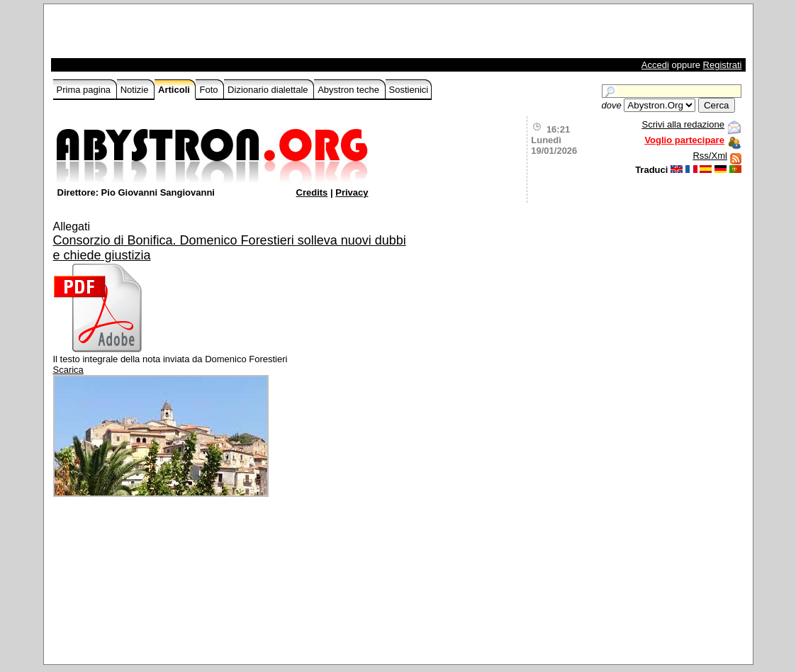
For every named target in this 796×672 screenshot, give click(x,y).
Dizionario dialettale (269, 90)
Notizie (136, 90)
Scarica (68, 370)
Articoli (175, 90)
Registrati (723, 65)
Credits (312, 192)
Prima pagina (85, 90)
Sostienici (409, 90)
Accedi (655, 65)
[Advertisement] (219, 35)
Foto (210, 90)
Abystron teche (349, 90)
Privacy (352, 192)
